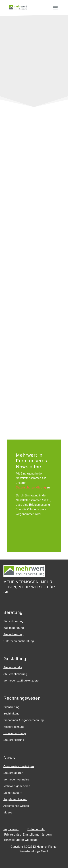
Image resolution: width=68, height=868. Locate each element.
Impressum (11, 829)
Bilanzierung (12, 707)
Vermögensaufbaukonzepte (21, 680)
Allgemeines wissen (16, 806)
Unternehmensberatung (19, 641)
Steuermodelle (13, 667)
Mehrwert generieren (17, 786)
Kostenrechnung (14, 727)
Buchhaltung (12, 713)
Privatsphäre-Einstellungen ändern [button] (28, 835)
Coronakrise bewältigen (19, 766)
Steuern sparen (13, 773)
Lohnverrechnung (15, 733)
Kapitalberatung (14, 628)
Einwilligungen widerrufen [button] (22, 840)
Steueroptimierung (15, 674)
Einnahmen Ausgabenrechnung (24, 720)
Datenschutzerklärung (31, 487)
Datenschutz (36, 829)
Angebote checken (15, 799)
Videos (8, 812)
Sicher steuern (13, 793)
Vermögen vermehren (17, 779)
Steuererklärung (14, 740)
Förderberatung (13, 621)
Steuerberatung (13, 634)
